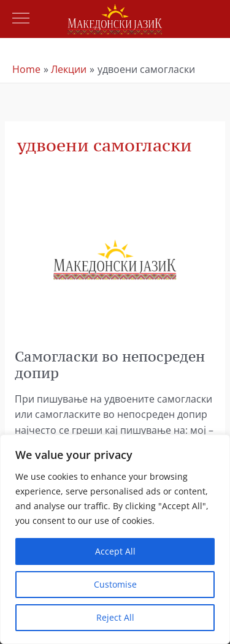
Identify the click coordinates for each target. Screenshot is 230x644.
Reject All (115, 617)
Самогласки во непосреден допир (110, 365)
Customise (115, 584)
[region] (115, 539)
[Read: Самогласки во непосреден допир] (115, 259)
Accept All (115, 551)
